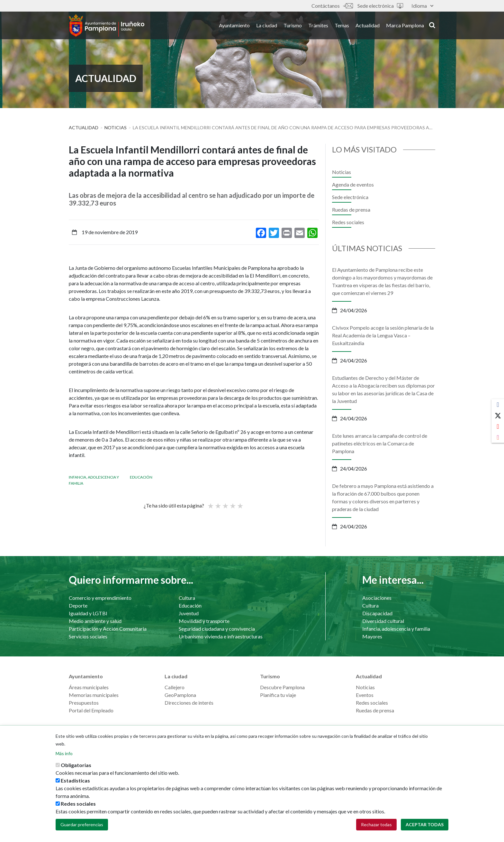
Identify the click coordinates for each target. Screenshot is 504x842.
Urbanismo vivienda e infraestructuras (221, 636)
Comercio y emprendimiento (100, 598)
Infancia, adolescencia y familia (396, 629)
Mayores (372, 636)
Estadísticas (75, 780)
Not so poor (218, 503)
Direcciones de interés (189, 703)
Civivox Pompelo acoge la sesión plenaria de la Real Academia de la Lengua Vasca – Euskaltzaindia (383, 335)
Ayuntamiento (234, 25)
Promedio (225, 503)
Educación (141, 477)
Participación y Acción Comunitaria (108, 629)
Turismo (293, 25)
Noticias (116, 128)
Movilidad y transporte (204, 621)
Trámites (318, 25)
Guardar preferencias (82, 824)
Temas (342, 25)
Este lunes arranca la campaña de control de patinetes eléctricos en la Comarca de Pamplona (380, 443)
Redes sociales (348, 222)
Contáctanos (332, 6)
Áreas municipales (89, 687)
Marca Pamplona (405, 25)
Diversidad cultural (383, 621)
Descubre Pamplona (282, 687)
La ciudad (267, 25)
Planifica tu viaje (278, 695)
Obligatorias (76, 765)
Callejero (175, 687)
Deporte (78, 605)
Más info (64, 753)
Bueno (232, 503)
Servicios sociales (88, 636)
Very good (240, 503)
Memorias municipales (94, 695)
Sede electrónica (380, 6)
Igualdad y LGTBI (88, 613)
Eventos (365, 695)
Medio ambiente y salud (95, 621)
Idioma (422, 6)
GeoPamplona (180, 695)
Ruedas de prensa (351, 210)
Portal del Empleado (91, 710)
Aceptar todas (425, 824)
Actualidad (368, 25)
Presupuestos (84, 703)
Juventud (189, 613)
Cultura (187, 598)
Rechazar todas (376, 824)
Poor (210, 503)
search (432, 25)
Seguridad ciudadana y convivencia (217, 629)
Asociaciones (377, 598)
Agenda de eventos (353, 184)
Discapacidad (377, 613)
